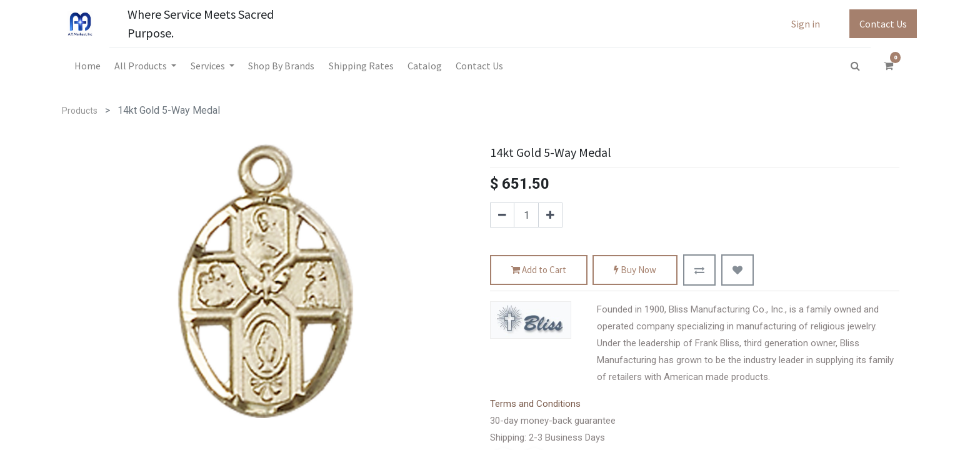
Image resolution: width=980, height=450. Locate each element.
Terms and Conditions (535, 404)
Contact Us (883, 24)
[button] (699, 270)
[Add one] (550, 215)
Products (80, 111)
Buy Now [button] (635, 270)
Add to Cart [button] (539, 270)
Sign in (806, 24)
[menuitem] (87, 66)
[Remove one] (502, 215)
